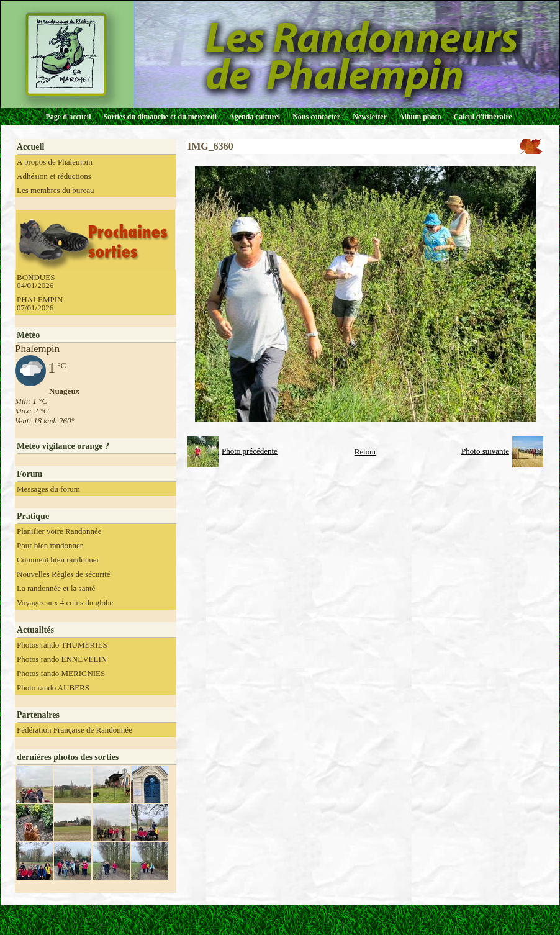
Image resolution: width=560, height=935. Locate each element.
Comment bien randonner (58, 560)
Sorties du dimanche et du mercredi (160, 117)
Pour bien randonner (50, 545)
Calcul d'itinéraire (482, 117)
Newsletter (370, 117)
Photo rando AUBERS (53, 688)
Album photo (420, 117)
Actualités (35, 630)
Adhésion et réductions (54, 176)
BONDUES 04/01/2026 (36, 281)
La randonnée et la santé (56, 588)
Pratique (33, 516)
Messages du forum (48, 489)
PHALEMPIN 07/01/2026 (40, 304)
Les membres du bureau (56, 190)
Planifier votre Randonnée (59, 531)
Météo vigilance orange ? (63, 446)
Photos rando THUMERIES (62, 645)
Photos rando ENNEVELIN (62, 659)
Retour (365, 452)
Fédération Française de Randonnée (75, 730)
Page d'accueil (69, 117)
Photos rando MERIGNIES (61, 673)
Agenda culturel (255, 117)
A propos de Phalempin (55, 162)
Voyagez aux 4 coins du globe (65, 603)
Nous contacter (316, 117)
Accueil (30, 147)
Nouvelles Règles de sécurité (64, 574)
